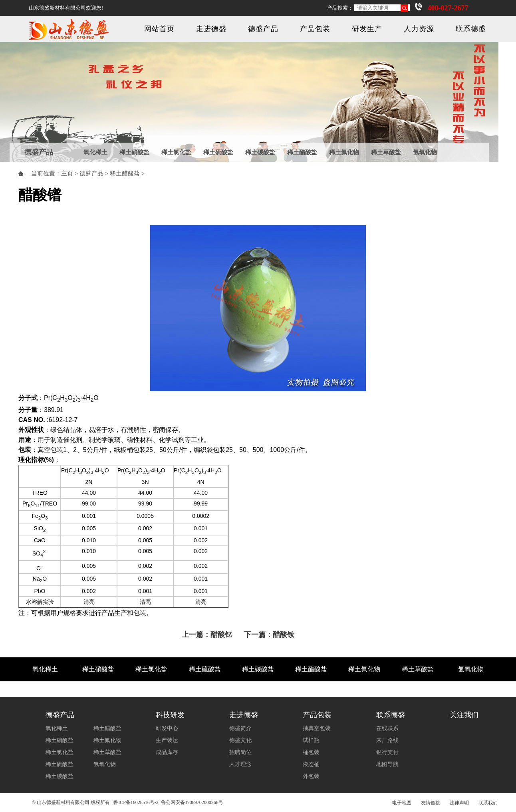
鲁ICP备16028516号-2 (136, 802)
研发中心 (167, 728)
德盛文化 (240, 740)
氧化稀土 (95, 152)
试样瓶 (311, 740)
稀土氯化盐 (176, 152)
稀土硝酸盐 (134, 152)
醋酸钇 (221, 635)
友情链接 (431, 803)
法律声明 (459, 803)
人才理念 (240, 764)
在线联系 (387, 728)
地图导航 (387, 764)
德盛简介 (240, 728)
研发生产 (367, 29)
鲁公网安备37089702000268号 (192, 802)
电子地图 (402, 803)
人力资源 (419, 29)
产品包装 (315, 29)
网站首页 (159, 29)
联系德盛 (471, 29)
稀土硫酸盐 (218, 152)
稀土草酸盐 (386, 152)
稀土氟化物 (344, 152)
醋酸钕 (284, 635)
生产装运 (167, 740)
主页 (67, 173)
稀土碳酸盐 (260, 152)
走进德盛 (211, 29)
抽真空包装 (317, 728)
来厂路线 (387, 740)
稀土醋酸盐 (302, 152)
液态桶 (311, 764)
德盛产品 (263, 29)
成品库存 (167, 752)
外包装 (311, 776)
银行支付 (387, 752)
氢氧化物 (425, 152)
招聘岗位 (240, 752)
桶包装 (311, 752)
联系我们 (488, 803)
